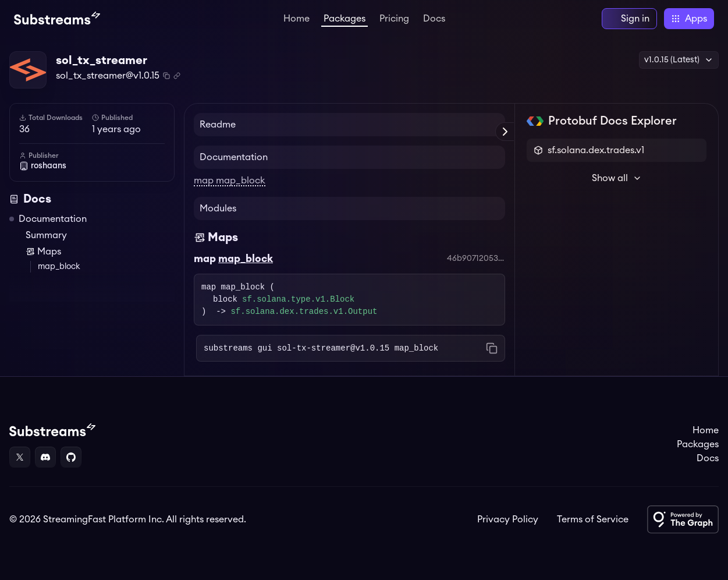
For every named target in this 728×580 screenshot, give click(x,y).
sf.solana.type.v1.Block (298, 300)
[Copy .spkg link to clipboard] (177, 76)
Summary (46, 235)
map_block (59, 267)
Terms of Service (593, 519)
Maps (43, 252)
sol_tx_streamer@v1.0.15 (108, 76)
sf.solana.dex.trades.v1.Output (304, 312)
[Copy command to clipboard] (492, 348)
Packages (345, 19)
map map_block (230, 181)
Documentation (53, 219)
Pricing (394, 19)
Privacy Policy (508, 519)
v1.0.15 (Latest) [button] (679, 60)
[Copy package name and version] (166, 76)
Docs (434, 19)
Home (296, 19)
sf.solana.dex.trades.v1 (596, 150)
